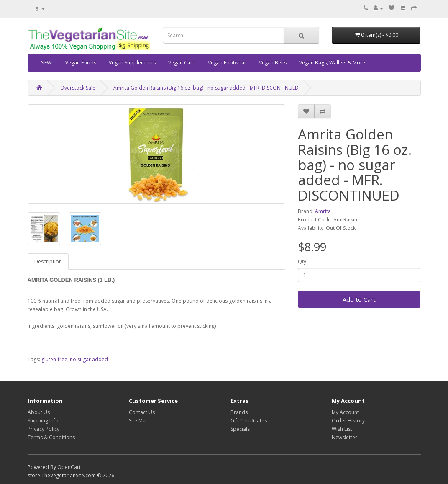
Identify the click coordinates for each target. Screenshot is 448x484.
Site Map (139, 421)
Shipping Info (43, 421)
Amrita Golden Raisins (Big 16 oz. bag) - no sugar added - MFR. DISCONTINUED (206, 88)
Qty (302, 261)
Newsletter (344, 437)
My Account (345, 412)
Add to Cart (359, 299)
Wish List (342, 429)
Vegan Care (182, 63)
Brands (239, 412)
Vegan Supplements (132, 63)
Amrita (323, 211)
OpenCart (69, 467)
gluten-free (54, 359)
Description (48, 261)
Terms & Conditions (51, 437)
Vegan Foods (81, 63)
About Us (39, 412)
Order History (348, 421)
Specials (240, 429)
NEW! (47, 63)
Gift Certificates (249, 421)
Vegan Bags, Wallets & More (332, 63)
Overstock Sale (78, 88)
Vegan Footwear (227, 63)
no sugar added (89, 359)
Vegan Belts (273, 63)
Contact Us (142, 412)
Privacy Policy (44, 429)
